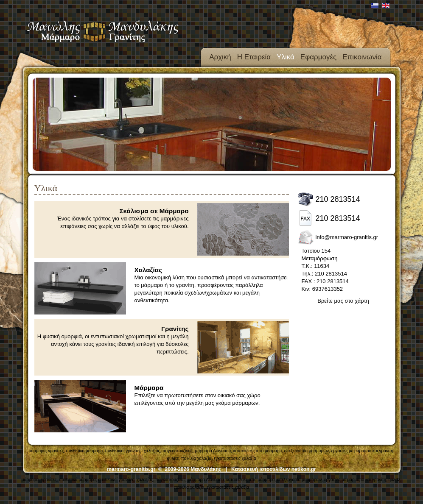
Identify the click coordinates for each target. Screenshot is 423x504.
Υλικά (286, 57)
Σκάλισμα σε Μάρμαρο (154, 211)
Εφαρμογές (318, 57)
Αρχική (220, 57)
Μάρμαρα (149, 388)
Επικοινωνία (362, 57)
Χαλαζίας (148, 270)
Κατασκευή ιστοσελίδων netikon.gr (274, 469)
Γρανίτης (175, 329)
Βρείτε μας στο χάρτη (343, 301)
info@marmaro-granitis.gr (347, 237)
